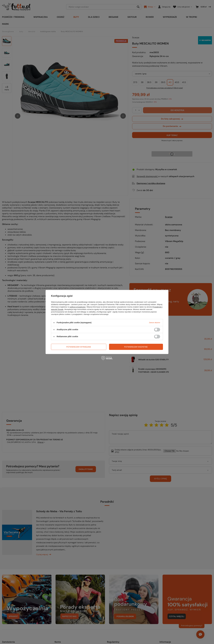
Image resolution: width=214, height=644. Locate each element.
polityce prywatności (78, 307)
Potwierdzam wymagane (79, 347)
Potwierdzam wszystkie (136, 347)
